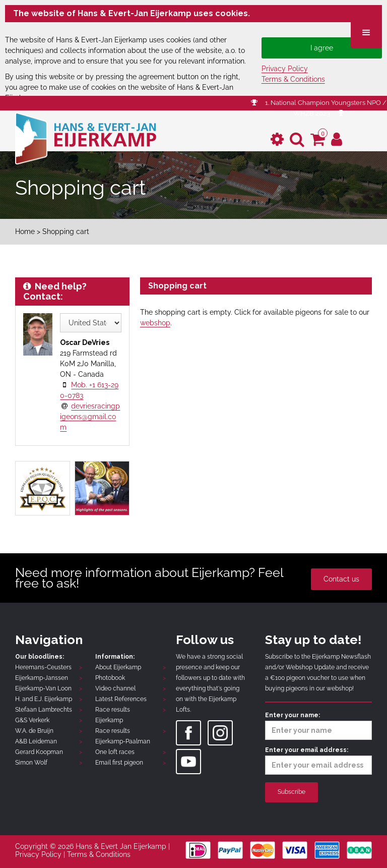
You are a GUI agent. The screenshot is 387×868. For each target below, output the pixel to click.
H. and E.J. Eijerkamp (44, 699)
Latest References (121, 699)
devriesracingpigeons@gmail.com (90, 417)
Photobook (110, 678)
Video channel (115, 688)
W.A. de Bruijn (34, 731)
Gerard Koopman (39, 752)
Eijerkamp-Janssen (42, 678)
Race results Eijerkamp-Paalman (123, 736)
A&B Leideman (36, 741)
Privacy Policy (285, 69)
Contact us (341, 579)
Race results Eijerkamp (113, 715)
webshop (155, 323)
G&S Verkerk (32, 720)
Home (25, 232)
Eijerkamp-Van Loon (43, 688)
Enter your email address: (318, 761)
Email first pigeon (119, 763)
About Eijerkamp (118, 667)
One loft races (115, 752)
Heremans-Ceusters (43, 667)
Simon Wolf (31, 763)
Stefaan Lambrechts (44, 710)
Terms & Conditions (293, 79)
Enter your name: (318, 726)
